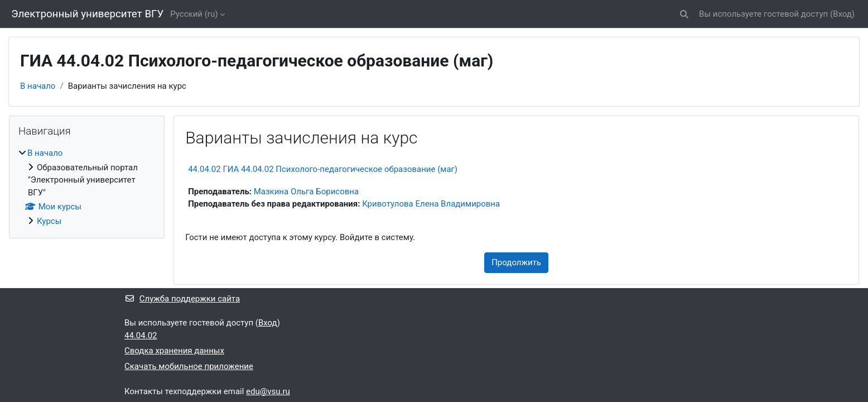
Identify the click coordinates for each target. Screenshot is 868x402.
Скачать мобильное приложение (189, 366)
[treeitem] (87, 187)
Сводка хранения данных (174, 351)
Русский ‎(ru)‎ (194, 14)
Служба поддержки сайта (182, 299)
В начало (38, 86)
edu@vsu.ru (268, 391)
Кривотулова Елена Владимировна (431, 204)
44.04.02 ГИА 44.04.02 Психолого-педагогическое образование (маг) (323, 169)
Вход (842, 14)
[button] (684, 14)
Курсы (49, 221)
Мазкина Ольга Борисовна (306, 192)
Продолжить (516, 262)
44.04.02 (141, 336)
